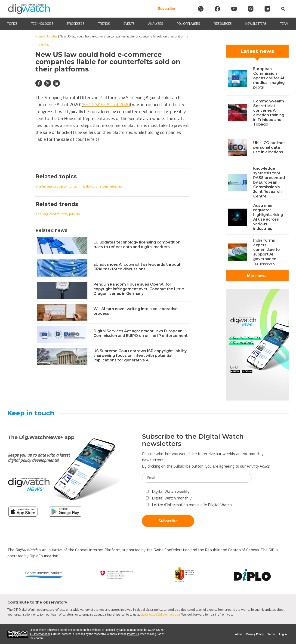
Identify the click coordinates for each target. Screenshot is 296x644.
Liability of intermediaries (102, 186)
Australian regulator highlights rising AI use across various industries (268, 217)
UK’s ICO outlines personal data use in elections (269, 147)
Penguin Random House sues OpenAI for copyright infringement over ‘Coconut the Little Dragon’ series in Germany (139, 289)
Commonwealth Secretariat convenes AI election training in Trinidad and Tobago (269, 113)
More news (257, 276)
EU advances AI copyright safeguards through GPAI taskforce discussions (137, 267)
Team (284, 24)
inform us (133, 634)
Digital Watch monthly (169, 498)
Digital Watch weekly (168, 491)
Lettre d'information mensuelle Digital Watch (189, 505)
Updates (52, 36)
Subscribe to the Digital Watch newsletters (193, 440)
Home (40, 36)
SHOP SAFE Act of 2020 (106, 104)
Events (129, 24)
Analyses (156, 24)
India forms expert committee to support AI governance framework (267, 252)
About (239, 634)
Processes (76, 24)
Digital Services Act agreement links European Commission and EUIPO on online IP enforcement (140, 333)
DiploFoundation (129, 630)
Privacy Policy (258, 466)
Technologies (42, 24)
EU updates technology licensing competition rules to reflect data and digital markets (137, 245)
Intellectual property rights (56, 186)
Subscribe (166, 9)
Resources (223, 24)
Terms (271, 634)
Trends (104, 24)
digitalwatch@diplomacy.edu (160, 614)
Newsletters (256, 24)
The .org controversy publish (58, 214)
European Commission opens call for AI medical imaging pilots (269, 78)
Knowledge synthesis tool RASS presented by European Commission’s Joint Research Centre (269, 182)
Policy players (188, 24)
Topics (12, 24)
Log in (283, 634)
